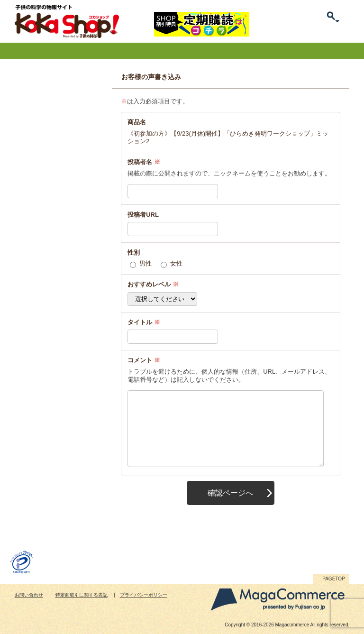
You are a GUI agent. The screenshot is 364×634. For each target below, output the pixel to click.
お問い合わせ (29, 595)
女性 (176, 263)
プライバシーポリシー (144, 595)
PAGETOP (333, 579)
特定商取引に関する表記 (82, 595)
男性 (146, 263)
